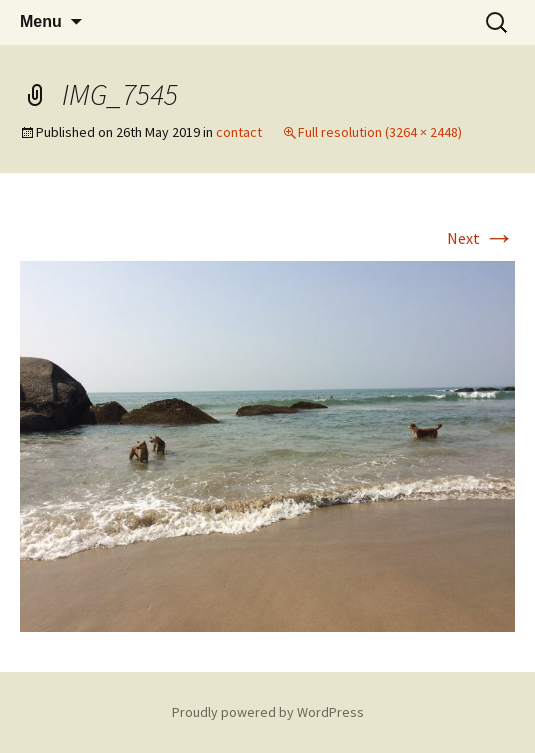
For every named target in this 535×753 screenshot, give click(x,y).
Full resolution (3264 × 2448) (380, 132)
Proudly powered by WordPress (268, 712)
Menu (41, 21)
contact (239, 132)
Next (481, 238)
